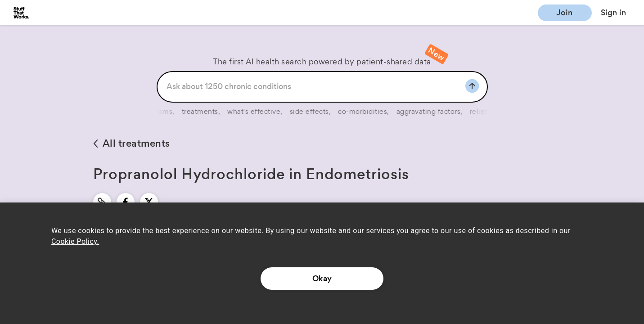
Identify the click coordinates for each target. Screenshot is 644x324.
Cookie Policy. (75, 241)
